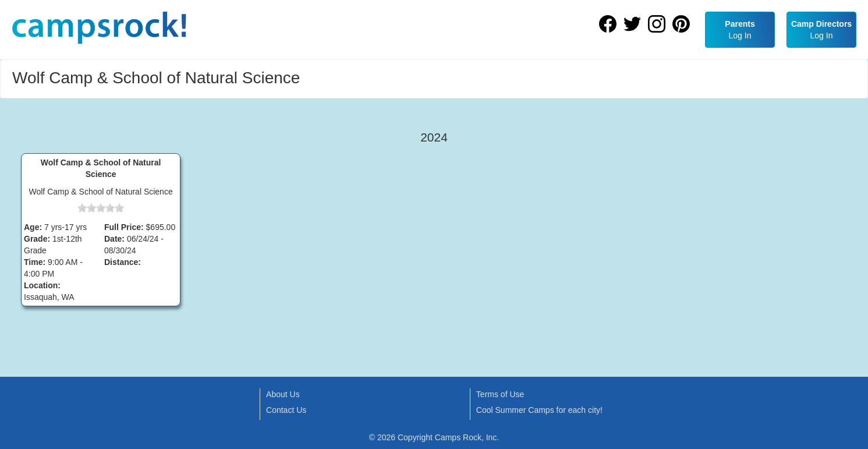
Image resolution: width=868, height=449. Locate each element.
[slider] (101, 208)
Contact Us (286, 410)
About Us (283, 394)
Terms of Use (500, 394)
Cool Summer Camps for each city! (539, 410)
